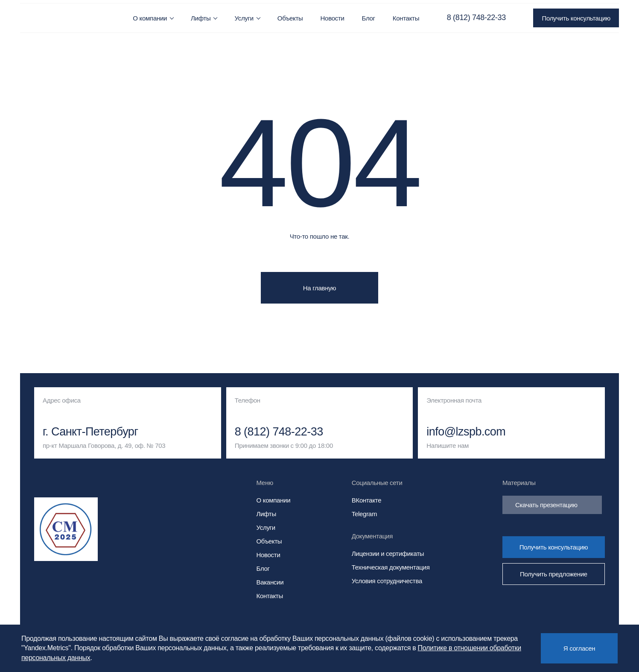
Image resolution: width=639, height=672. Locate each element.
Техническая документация (391, 567)
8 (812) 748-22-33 (476, 18)
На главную (320, 288)
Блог (369, 18)
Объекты (290, 18)
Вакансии (270, 582)
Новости (333, 18)
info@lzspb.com (466, 432)
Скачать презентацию (552, 505)
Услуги (244, 18)
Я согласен (579, 648)
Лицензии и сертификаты (388, 554)
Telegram (364, 514)
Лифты (201, 18)
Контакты (406, 18)
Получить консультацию (576, 18)
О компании (150, 18)
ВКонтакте (367, 500)
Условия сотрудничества (387, 581)
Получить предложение (554, 574)
